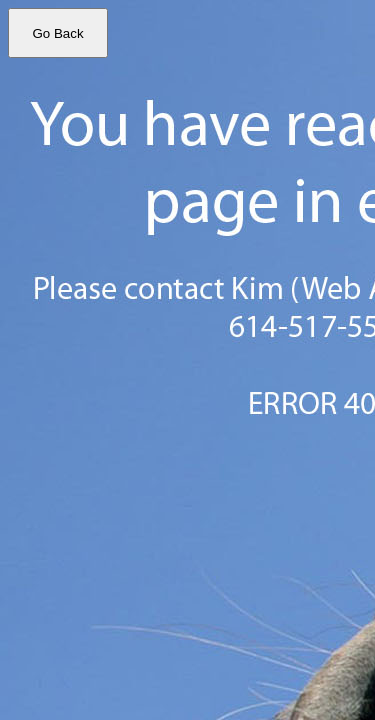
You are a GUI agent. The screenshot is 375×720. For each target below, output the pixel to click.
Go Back (57, 33)
